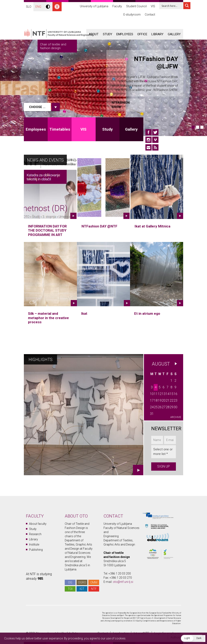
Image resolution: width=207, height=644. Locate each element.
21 (168, 400)
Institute (34, 544)
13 (164, 394)
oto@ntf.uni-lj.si (123, 582)
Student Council (136, 6)
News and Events (45, 160)
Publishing (36, 550)
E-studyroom (132, 15)
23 (175, 400)
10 (152, 394)
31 (152, 414)
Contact (150, 15)
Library (157, 34)
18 (156, 400)
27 (164, 407)
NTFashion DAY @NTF (99, 226)
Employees (125, 34)
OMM (94, 582)
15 (172, 394)
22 (172, 400)
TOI (70, 589)
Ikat (84, 313)
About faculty (38, 524)
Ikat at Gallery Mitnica (152, 226)
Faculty (117, 6)
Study (108, 34)
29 (172, 407)
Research (35, 534)
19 (160, 400)
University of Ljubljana (94, 6)
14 (168, 394)
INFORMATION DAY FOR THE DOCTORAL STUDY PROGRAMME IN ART (47, 230)
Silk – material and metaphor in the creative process (48, 318)
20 (164, 400)
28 (168, 407)
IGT (82, 589)
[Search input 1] (174, 6)
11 (156, 394)
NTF (94, 589)
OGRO (82, 582)
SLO (29, 7)
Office (142, 34)
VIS (153, 6)
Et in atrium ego (147, 313)
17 (152, 400)
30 (175, 407)
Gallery (174, 34)
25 (156, 407)
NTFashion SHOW (121, 105)
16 (175, 394)
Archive (176, 417)
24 (152, 407)
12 (160, 394)
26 (160, 407)
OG (70, 582)
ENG (38, 7)
